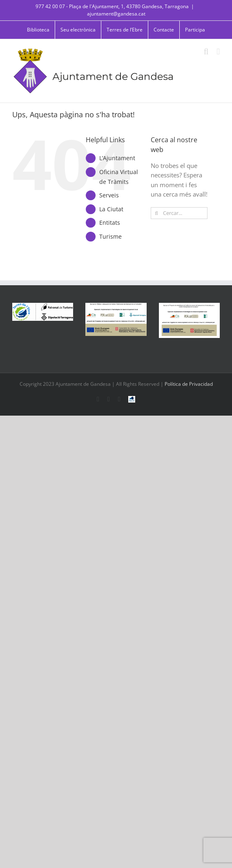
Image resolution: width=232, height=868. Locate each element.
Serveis (109, 195)
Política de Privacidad (189, 384)
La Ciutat (111, 209)
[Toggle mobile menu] (218, 52)
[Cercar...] (179, 213)
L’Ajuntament (117, 158)
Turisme (110, 236)
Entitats (110, 223)
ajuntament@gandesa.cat (116, 14)
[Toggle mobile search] (206, 52)
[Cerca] (157, 213)
